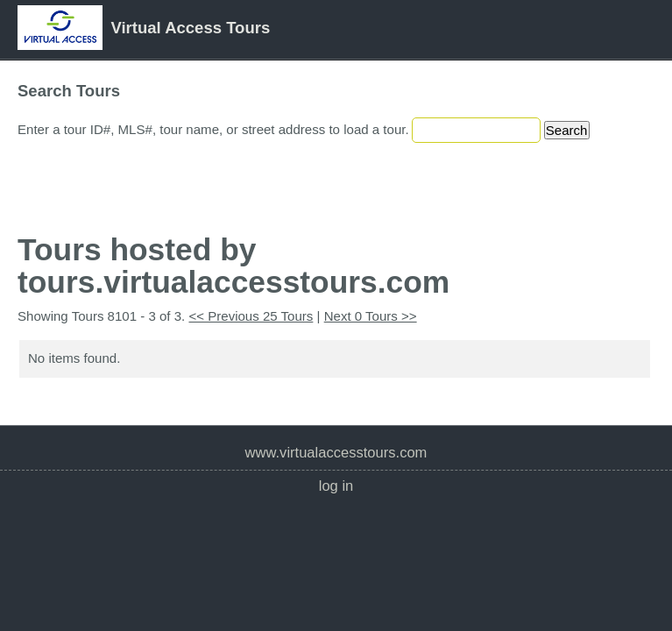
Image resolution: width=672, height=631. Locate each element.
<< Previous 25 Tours (251, 316)
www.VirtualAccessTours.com (336, 453)
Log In (336, 486)
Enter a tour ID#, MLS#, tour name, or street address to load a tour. (213, 129)
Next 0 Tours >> (371, 316)
